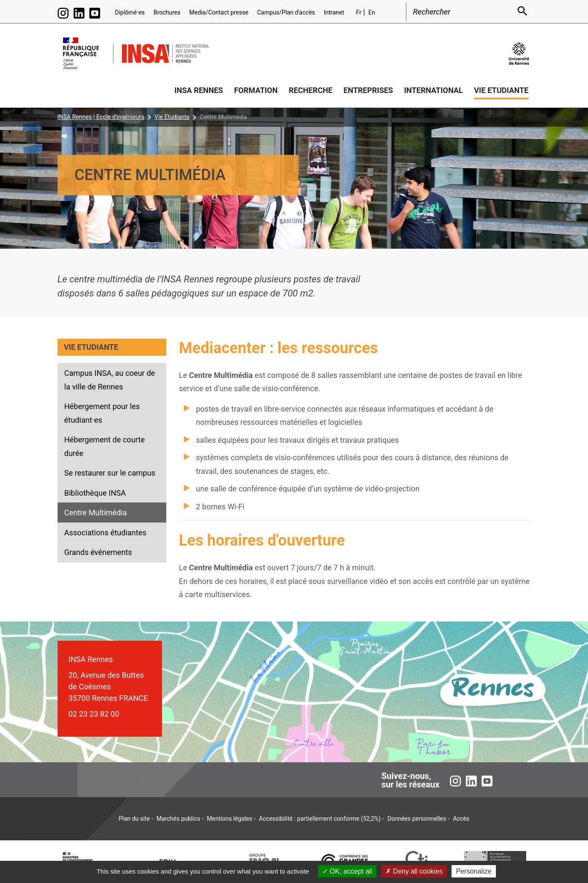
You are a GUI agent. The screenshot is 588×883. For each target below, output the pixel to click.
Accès (461, 819)
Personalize (474, 871)
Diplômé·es (130, 12)
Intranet (334, 12)
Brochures (167, 12)
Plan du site (134, 819)
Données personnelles (417, 819)
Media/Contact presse (219, 12)
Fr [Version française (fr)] (359, 12)
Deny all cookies (414, 871)
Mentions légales (229, 819)
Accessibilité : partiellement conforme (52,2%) (320, 819)
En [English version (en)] (372, 12)
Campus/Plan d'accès (286, 12)
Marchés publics (178, 819)
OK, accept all (347, 871)
